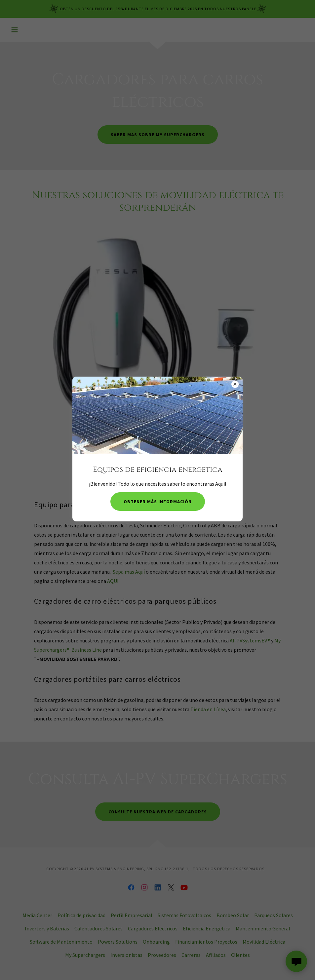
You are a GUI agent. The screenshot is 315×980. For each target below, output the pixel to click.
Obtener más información (158, 502)
